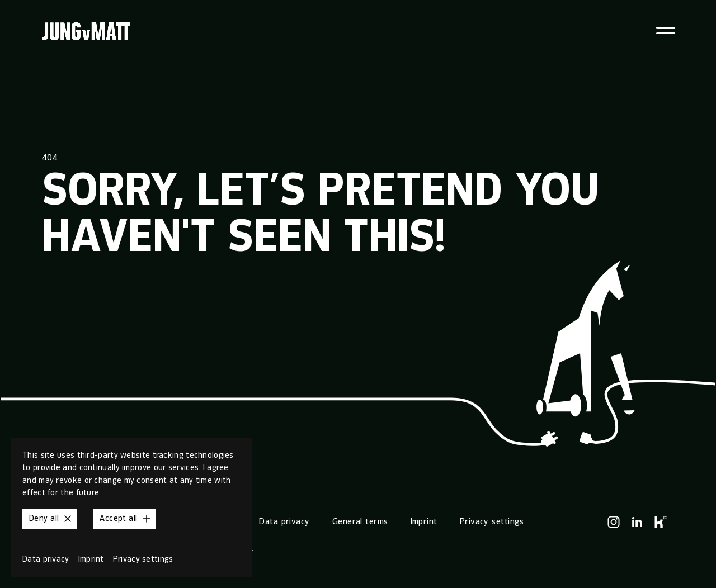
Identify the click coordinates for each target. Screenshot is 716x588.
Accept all (126, 519)
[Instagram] (614, 522)
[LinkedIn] (637, 522)
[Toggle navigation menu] (666, 30)
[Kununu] (661, 522)
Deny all (52, 519)
